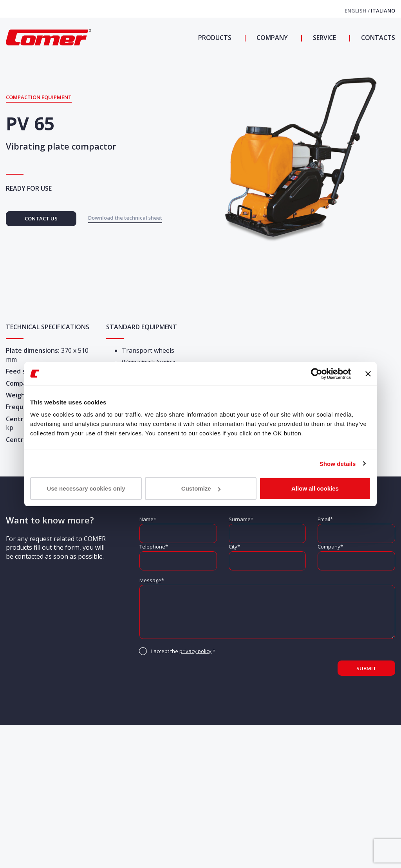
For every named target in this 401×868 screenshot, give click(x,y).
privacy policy (195, 651)
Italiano (383, 11)
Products (215, 38)
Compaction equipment (39, 97)
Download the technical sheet (125, 218)
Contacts (377, 38)
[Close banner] (368, 374)
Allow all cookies (315, 488)
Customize (201, 488)
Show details (338, 463)
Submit (366, 668)
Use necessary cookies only (86, 488)
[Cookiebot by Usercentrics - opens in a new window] (317, 374)
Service (324, 38)
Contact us (41, 218)
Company (271, 38)
